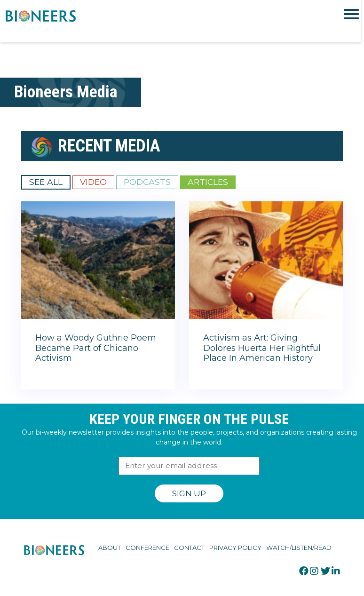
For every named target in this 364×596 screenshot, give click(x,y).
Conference (147, 548)
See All (46, 182)
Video (93, 182)
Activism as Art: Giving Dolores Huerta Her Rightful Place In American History (262, 348)
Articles (208, 182)
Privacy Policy (235, 548)
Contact (189, 548)
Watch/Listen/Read (299, 548)
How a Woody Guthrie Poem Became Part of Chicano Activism (96, 348)
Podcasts (147, 182)
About (110, 548)
